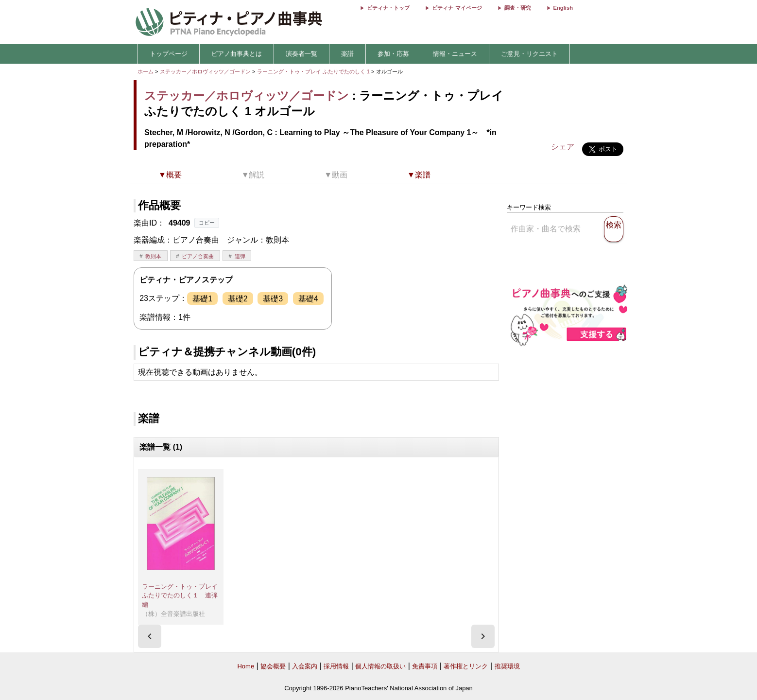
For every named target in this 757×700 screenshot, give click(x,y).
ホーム (146, 71)
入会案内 (305, 666)
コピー (207, 223)
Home (246, 666)
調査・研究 (518, 8)
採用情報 (336, 666)
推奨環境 (507, 666)
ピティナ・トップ (388, 8)
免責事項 (425, 666)
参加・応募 (393, 54)
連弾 (240, 256)
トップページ (169, 54)
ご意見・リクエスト (529, 54)
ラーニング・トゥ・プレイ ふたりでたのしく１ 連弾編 (183, 595)
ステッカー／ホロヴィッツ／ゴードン (205, 71)
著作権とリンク (466, 666)
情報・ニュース (455, 54)
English (563, 8)
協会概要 (273, 666)
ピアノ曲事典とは (237, 54)
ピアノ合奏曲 (198, 256)
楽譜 (347, 54)
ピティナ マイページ (457, 8)
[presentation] (150, 636)
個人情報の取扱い (380, 666)
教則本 (153, 256)
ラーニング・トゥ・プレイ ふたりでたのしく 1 (314, 71)
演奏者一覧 (301, 54)
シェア (563, 147)
